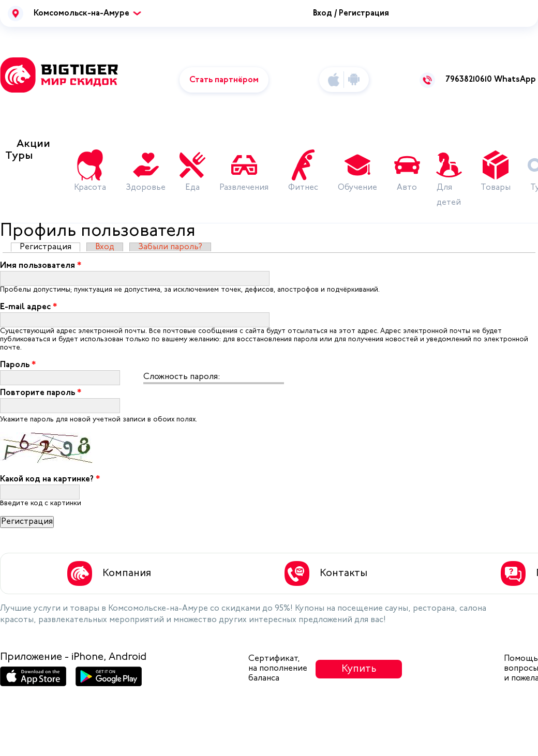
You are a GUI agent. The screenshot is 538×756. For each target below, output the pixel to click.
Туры (19, 156)
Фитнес (303, 188)
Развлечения (244, 188)
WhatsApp (515, 80)
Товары (496, 188)
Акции (33, 144)
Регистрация (50, 247)
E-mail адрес (28, 307)
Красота (90, 188)
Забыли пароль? (170, 247)
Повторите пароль (41, 393)
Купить (359, 669)
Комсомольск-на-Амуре (81, 13)
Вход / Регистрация (351, 13)
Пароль (18, 365)
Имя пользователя (41, 266)
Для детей (449, 195)
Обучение (357, 188)
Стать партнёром (224, 80)
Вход (105, 247)
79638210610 (469, 80)
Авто (407, 188)
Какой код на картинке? (50, 479)
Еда (192, 188)
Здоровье (146, 188)
